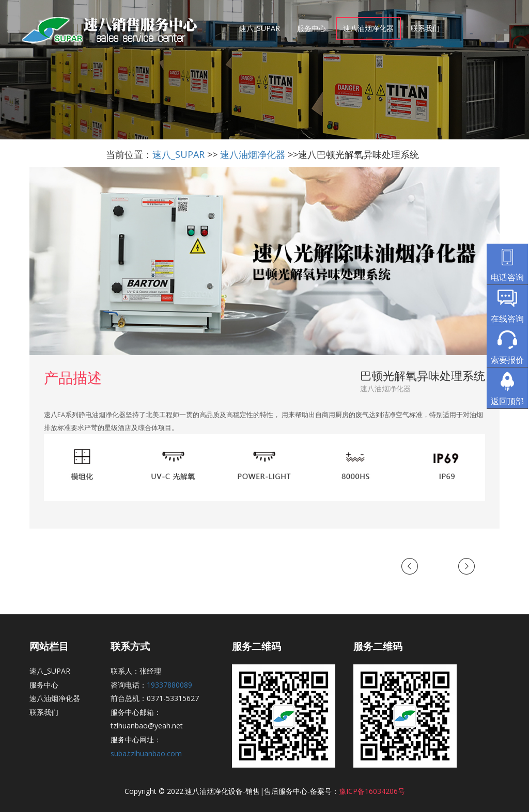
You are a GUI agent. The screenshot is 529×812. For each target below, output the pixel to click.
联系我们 (425, 28)
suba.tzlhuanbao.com (146, 753)
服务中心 (312, 28)
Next (467, 567)
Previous (415, 567)
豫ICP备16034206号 (372, 791)
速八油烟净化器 (368, 28)
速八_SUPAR (260, 28)
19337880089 (169, 685)
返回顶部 (507, 401)
